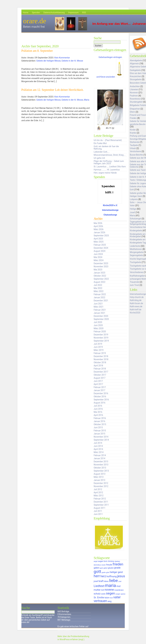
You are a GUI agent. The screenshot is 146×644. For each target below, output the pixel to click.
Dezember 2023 (101, 263)
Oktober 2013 (100, 468)
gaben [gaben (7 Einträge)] (97, 568)
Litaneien (134, 89)
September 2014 (101, 440)
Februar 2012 (100, 499)
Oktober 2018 (100, 362)
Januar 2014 (99, 458)
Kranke (133, 133)
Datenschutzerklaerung (54, 13)
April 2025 (98, 239)
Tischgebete (136, 262)
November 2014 (101, 437)
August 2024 (100, 251)
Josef (132, 212)
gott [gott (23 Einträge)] (98, 572)
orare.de (35, 21)
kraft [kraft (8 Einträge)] (101, 581)
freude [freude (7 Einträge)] (109, 565)
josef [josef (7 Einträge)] (96, 581)
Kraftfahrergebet (137, 276)
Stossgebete (136, 79)
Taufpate (134, 145)
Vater (132, 205)
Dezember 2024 (101, 248)
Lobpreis (134, 199)
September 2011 (101, 505)
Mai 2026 (98, 223)
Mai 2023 (98, 270)
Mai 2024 (98, 257)
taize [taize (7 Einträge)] (107, 598)
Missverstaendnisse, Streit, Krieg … (110, 155)
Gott (132, 190)
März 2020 (99, 328)
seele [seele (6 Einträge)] (103, 594)
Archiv (98, 219)
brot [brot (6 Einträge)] (105, 561)
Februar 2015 (100, 431)
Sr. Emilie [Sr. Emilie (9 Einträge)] (99, 597)
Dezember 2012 (101, 483)
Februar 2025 (100, 245)
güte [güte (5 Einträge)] (108, 572)
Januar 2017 (99, 390)
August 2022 (100, 282)
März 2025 (99, 242)
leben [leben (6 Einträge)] (106, 581)
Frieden (133, 118)
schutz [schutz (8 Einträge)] (97, 594)
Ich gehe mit (99, 158)
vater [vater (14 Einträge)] (117, 597)
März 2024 (99, 260)
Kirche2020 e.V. (110, 205)
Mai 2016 (98, 412)
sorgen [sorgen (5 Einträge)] (118, 594)
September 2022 (101, 279)
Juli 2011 (98, 511)
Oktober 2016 (100, 397)
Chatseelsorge (110, 215)
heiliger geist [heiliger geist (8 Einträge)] (116, 572)
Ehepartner (135, 109)
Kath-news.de (136, 306)
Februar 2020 (100, 332)
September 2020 (101, 319)
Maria (87, 100)
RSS (84, 13)
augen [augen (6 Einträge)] (101, 561)
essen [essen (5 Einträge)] (103, 565)
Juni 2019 (98, 347)
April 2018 (98, 366)
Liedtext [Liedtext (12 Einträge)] (99, 586)
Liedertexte (135, 246)
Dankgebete (135, 70)
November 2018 (101, 359)
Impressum (73, 13)
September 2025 (101, 236)
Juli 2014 (98, 443)
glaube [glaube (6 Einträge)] (111, 568)
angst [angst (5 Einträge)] (96, 561)
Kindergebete (136, 231)
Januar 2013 (99, 480)
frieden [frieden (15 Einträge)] (118, 564)
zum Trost (134, 285)
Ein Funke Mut (100, 143)
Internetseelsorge (110, 210)
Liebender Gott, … (102, 152)
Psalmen (134, 96)
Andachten (135, 86)
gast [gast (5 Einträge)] (101, 568)
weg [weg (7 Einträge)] (110, 601)
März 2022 (99, 291)
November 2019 (101, 338)
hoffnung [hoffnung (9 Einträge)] (112, 576)
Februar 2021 (100, 310)
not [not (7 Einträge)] (103, 590)
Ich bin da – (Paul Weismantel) (108, 140)
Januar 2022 (99, 297)
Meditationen (136, 249)
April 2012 (98, 492)
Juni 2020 (98, 325)
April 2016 (98, 415)
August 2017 (100, 378)
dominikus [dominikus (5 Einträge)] (97, 565)
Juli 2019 (98, 344)
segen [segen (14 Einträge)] (110, 593)
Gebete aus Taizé (138, 170)
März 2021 (99, 307)
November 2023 (101, 267)
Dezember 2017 (101, 372)
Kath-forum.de (136, 303)
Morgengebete (137, 252)
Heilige (133, 209)
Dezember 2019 (101, 335)
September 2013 (101, 471)
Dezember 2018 (101, 356)
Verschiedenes (137, 272)
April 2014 (98, 449)
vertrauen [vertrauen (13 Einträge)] (100, 601)
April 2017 (98, 384)
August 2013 (100, 474)
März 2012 (99, 496)
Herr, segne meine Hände (105, 173)
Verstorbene (136, 151)
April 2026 (98, 226)
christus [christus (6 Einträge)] (111, 561)
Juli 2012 (98, 489)
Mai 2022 (98, 288)
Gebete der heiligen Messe (48, 61)
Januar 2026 (99, 232)
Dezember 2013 (101, 462)
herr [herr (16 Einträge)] (97, 576)
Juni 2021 (98, 304)
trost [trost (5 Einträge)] (111, 598)
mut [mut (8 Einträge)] (119, 586)
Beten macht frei (34, 27)
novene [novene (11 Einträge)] (109, 590)
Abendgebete (136, 60)
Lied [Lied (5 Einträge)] (120, 581)
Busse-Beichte (136, 155)
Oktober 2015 (100, 424)
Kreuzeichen (136, 76)
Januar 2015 (99, 434)
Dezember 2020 (101, 316)
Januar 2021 (99, 313)
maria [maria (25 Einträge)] (110, 585)
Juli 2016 (98, 406)
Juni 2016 (98, 409)
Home (26, 13)
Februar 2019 (100, 353)
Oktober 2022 (100, 276)
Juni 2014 (98, 446)
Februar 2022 (100, 294)
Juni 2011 (98, 514)
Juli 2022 (98, 285)
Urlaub (133, 148)
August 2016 (100, 403)
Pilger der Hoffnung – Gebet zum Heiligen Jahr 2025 (109, 162)
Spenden (36, 13)
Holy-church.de (137, 297)
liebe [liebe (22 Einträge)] (113, 581)
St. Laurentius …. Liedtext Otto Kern (110, 167)
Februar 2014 (100, 455)
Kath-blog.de (136, 300)
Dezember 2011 (101, 502)
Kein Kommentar (62, 58)
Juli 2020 (98, 322)
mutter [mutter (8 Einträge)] (97, 590)
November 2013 (101, 465)
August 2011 (100, 508)
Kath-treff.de (136, 310)
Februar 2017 (100, 387)
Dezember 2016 (101, 393)
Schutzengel (136, 219)
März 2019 (99, 350)
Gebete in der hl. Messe (72, 61)
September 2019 (101, 341)
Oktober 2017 (100, 375)
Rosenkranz (135, 99)
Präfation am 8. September (37, 51)
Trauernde (135, 282)
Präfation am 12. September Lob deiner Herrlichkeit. (53, 90)
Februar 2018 (100, 369)
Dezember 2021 (101, 301)
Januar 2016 (99, 421)
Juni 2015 (98, 427)
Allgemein (134, 64)
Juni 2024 (98, 254)
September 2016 (101, 400)
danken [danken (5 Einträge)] (117, 561)
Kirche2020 (135, 313)
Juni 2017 (98, 381)
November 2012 (101, 486)
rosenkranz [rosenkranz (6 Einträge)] (119, 590)
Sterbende (135, 142)
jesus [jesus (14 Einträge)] (121, 576)
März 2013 (99, 477)
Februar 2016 (100, 418)
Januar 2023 (99, 273)
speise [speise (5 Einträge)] (123, 594)
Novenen (134, 93)
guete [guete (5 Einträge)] (104, 572)
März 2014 (99, 452)
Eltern (133, 112)
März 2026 (99, 229)
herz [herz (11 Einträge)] (103, 576)
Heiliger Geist (136, 196)
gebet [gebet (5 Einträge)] (105, 568)
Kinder (133, 130)
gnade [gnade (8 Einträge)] (117, 568)
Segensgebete (136, 255)
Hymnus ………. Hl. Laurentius (107, 170)
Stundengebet (136, 102)
